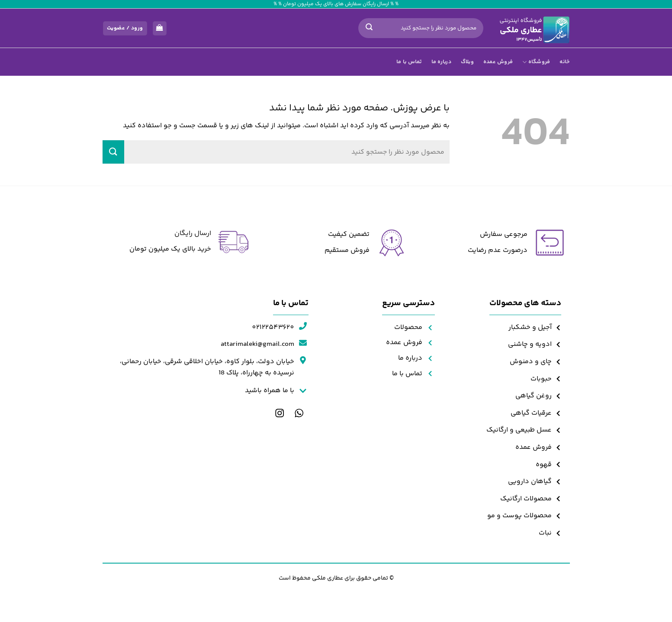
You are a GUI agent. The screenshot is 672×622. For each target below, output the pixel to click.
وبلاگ (467, 62)
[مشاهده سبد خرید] (160, 28)
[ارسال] (369, 28)
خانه (564, 62)
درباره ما (441, 62)
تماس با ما (409, 62)
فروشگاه (536, 62)
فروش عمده (498, 62)
